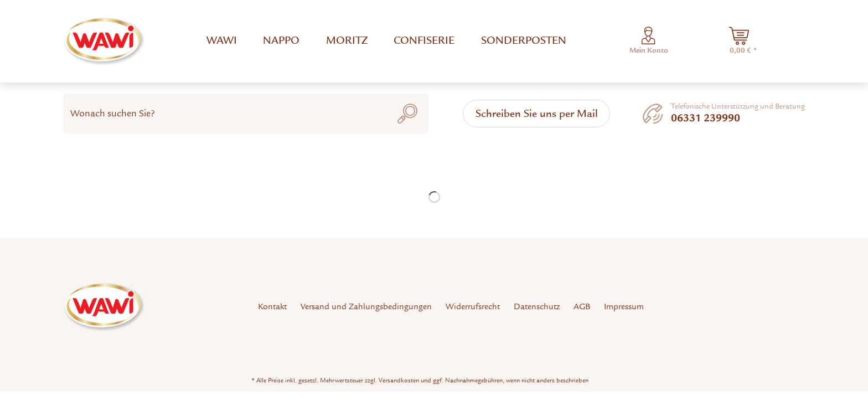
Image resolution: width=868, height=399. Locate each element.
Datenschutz (537, 306)
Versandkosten (399, 380)
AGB (582, 306)
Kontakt (272, 306)
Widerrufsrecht (473, 306)
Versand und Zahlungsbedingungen (366, 306)
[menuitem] (221, 41)
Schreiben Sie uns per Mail (537, 113)
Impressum (624, 306)
